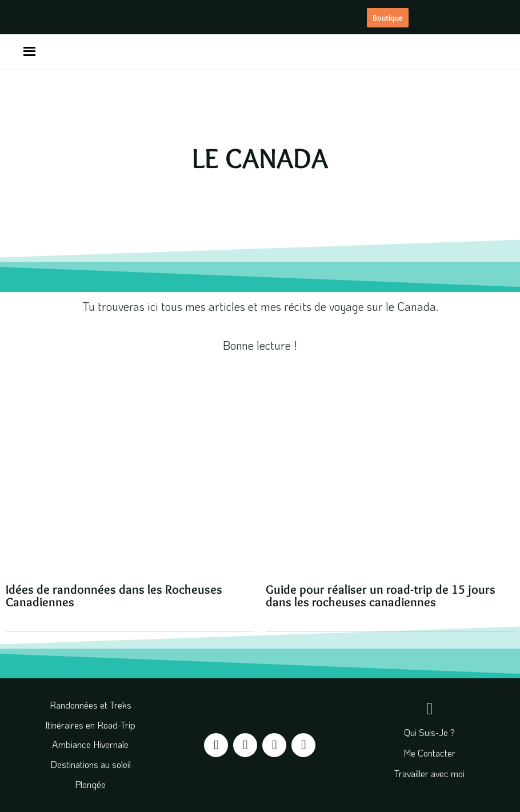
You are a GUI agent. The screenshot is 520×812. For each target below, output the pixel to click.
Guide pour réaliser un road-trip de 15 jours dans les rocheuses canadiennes (381, 596)
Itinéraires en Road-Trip (90, 725)
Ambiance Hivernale (90, 744)
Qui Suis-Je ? (429, 732)
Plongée (90, 784)
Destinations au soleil (91, 764)
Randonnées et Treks (91, 705)
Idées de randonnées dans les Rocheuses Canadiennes (114, 596)
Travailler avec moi (429, 773)
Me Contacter (429, 753)
